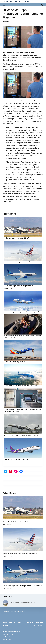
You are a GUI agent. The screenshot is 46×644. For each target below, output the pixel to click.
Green (5, 625)
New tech (39, 622)
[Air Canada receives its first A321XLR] (23, 507)
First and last (37, 625)
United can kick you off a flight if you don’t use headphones (22, 586)
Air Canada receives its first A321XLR (16, 238)
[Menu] (4, 5)
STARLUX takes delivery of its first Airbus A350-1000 (21, 435)
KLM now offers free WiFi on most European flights (21, 386)
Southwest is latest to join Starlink (15, 362)
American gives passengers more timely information (21, 262)
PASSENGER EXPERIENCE (17, 2)
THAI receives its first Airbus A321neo (16, 459)
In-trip (21, 622)
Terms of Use (7, 639)
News (5, 622)
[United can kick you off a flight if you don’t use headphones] (23, 571)
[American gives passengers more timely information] (23, 539)
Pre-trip (13, 622)
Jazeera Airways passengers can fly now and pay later (22, 312)
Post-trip (30, 622)
